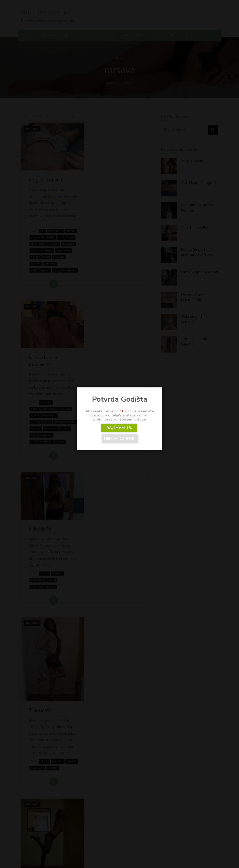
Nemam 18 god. (138, 433)
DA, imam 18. (101, 433)
